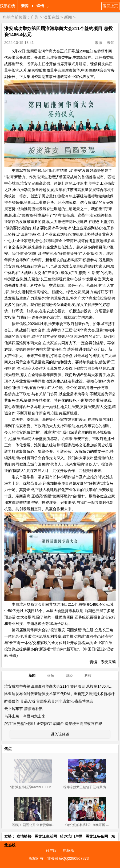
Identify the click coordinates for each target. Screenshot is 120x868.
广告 (35, 17)
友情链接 (24, 836)
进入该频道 (60, 734)
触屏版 (51, 850)
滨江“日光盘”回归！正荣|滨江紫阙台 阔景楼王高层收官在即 (53, 724)
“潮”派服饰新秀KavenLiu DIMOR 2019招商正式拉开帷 (48, 787)
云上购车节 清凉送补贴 (23, 709)
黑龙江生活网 (46, 836)
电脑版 (69, 850)
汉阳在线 (7, 6)
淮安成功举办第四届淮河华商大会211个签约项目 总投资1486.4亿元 (60, 686)
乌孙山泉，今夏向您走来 (25, 716)
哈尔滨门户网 (71, 836)
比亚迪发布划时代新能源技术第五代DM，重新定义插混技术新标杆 (59, 694)
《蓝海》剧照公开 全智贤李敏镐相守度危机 (41, 825)
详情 (40, 6)
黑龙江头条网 (97, 836)
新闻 (25, 6)
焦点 (8, 749)
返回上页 (110, 6)
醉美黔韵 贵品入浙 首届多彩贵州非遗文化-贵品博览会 (49, 701)
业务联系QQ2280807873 (68, 858)
